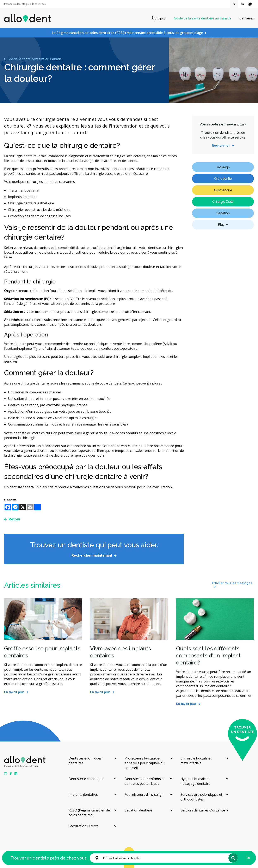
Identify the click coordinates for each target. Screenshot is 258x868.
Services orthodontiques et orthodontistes (201, 797)
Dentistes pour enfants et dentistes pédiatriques (145, 781)
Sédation (223, 213)
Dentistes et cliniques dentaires (85, 761)
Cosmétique (223, 190)
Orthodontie (223, 179)
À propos (159, 18)
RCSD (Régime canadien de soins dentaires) (89, 813)
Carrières (247, 18)
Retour (15, 519)
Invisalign (223, 167)
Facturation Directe (84, 826)
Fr (234, 4)
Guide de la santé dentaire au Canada (203, 18)
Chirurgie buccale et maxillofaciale (196, 761)
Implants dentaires (83, 794)
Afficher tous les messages (232, 583)
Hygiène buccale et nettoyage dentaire (195, 781)
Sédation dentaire (138, 810)
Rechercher (221, 146)
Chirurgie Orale (223, 202)
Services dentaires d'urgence (203, 810)
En (242, 4)
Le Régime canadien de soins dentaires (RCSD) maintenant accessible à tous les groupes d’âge (127, 33)
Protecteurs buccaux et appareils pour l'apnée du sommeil (145, 763)
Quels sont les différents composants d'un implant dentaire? (208, 656)
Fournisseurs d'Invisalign (144, 794)
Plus (221, 225)
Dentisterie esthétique (86, 779)
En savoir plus (14, 692)
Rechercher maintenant (92, 555)
